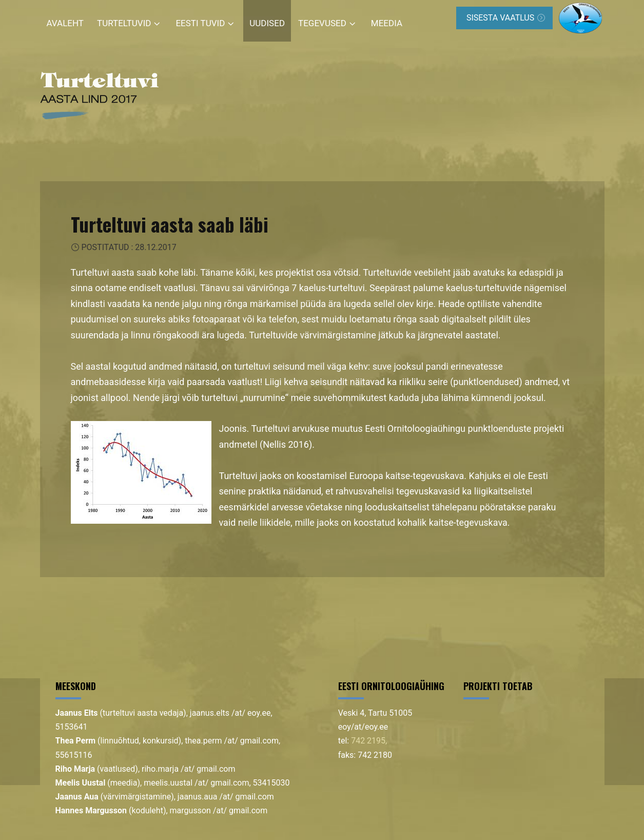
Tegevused (322, 23)
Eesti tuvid (200, 23)
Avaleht (65, 23)
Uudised (267, 23)
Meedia (387, 23)
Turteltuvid (124, 23)
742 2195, (369, 741)
